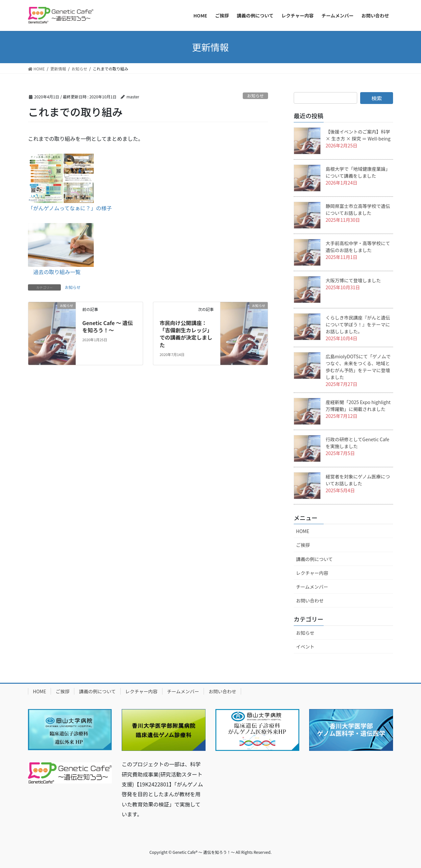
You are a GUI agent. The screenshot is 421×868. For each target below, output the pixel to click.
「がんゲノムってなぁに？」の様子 (70, 208)
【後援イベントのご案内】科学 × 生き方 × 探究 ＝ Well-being (358, 135)
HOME (303, 531)
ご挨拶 (303, 545)
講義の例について (314, 559)
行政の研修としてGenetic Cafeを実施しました (357, 443)
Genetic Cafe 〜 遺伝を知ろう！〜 (108, 326)
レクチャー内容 (312, 573)
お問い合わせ (310, 600)
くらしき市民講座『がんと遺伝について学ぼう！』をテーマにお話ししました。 (358, 324)
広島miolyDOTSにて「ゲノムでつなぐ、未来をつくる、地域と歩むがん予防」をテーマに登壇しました (358, 367)
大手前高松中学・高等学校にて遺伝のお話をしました (358, 247)
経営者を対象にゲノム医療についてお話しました (358, 480)
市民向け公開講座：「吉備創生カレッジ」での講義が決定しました (186, 334)
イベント (305, 647)
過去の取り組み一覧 (57, 272)
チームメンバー (312, 587)
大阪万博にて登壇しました (353, 280)
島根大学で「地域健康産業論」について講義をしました (358, 172)
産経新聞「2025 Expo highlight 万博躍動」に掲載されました (358, 406)
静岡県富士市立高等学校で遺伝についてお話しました (358, 209)
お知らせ (255, 96)
